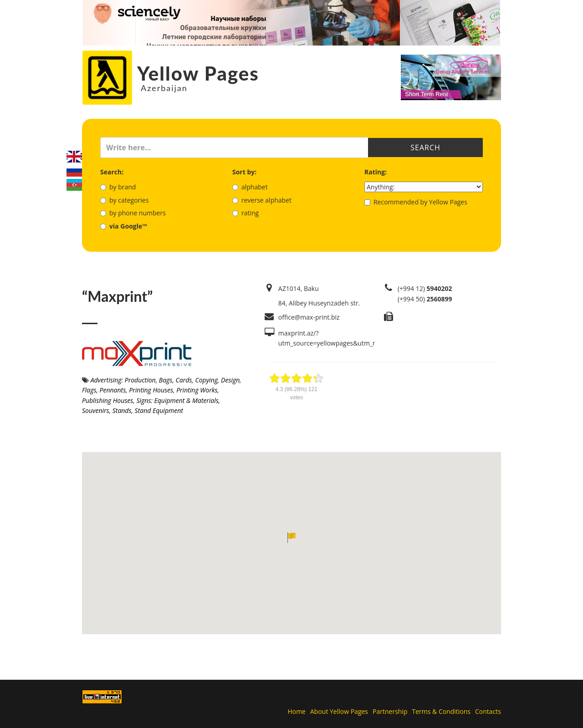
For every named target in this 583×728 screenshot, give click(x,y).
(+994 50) (425, 299)
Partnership (390, 711)
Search (425, 148)
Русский (74, 171)
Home (297, 711)
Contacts (488, 711)
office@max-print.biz (309, 317)
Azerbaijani (74, 185)
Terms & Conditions (442, 711)
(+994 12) (425, 288)
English (74, 157)
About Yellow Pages (339, 711)
